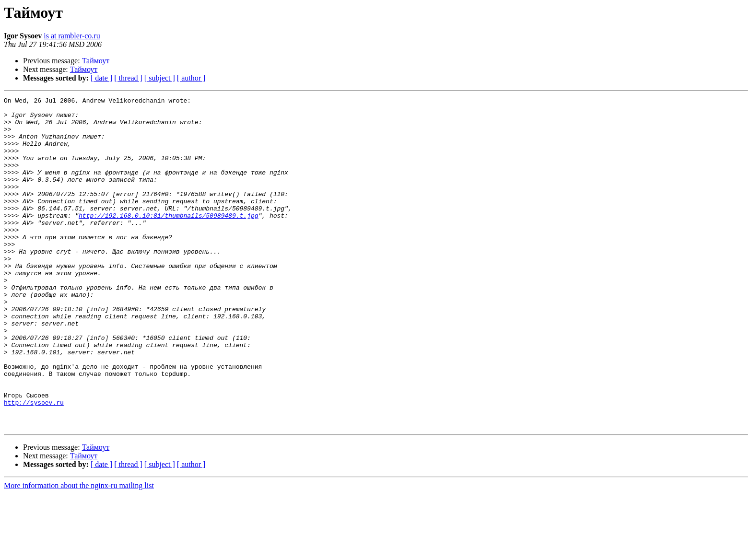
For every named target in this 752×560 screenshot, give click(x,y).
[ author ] (191, 78)
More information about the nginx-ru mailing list (79, 552)
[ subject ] (160, 78)
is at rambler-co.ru (72, 36)
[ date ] (101, 78)
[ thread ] (128, 78)
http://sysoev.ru (34, 464)
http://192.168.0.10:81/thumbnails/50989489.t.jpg (168, 240)
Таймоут (96, 61)
